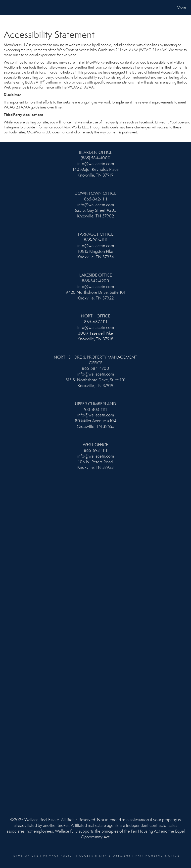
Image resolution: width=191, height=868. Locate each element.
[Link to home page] (5, 7)
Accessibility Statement (105, 856)
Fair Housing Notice (158, 856)
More (181, 7)
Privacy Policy (59, 856)
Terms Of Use (25, 856)
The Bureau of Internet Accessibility (153, 72)
